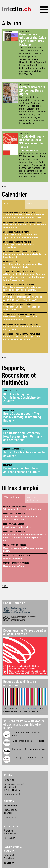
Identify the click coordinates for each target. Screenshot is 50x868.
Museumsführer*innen (15, 566)
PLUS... (5, 186)
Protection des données (11, 811)
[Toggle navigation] (44, 10)
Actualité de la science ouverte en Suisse (24, 454)
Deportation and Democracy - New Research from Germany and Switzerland (23, 436)
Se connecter (10, 806)
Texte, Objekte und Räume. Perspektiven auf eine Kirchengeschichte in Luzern (24, 216)
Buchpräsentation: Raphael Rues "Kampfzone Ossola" (20, 318)
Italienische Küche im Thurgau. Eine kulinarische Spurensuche (22, 338)
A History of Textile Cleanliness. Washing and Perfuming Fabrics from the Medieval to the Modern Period (24, 277)
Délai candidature (12, 497)
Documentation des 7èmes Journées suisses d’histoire (22, 470)
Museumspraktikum (13, 558)
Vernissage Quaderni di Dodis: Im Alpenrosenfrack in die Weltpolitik (21, 236)
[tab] (14, 205)
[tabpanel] (25, 281)
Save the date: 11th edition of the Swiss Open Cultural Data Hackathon (33, 39)
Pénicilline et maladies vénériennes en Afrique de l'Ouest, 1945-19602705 (23, 298)
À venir (7, 203)
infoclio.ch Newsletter (9, 856)
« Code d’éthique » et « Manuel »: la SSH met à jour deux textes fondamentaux (33, 143)
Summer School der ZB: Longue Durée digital (32, 90)
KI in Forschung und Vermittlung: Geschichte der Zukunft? (22, 397)
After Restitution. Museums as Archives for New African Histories (23, 266)
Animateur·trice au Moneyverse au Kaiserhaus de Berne (21, 518)
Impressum (9, 838)
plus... (5, 357)
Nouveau (31, 203)
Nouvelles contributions (33, 498)
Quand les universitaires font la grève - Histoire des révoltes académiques (23, 288)
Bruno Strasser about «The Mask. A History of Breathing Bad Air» (22, 417)
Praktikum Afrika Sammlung (17, 527)
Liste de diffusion (31, 708)
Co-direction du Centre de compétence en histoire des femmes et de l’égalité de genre (25, 537)
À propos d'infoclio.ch (10, 832)
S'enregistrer (10, 817)
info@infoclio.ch (12, 794)
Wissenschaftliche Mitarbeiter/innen (22, 509)
